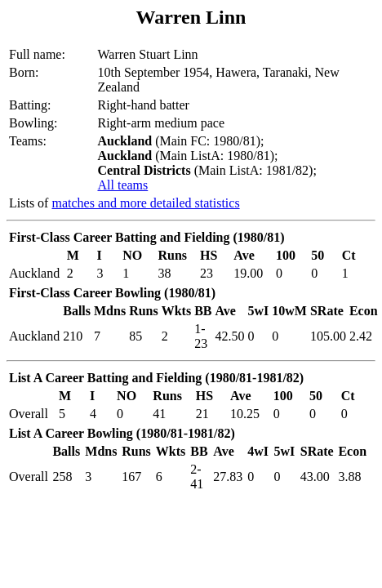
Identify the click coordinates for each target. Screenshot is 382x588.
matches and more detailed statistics (145, 203)
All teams (122, 185)
